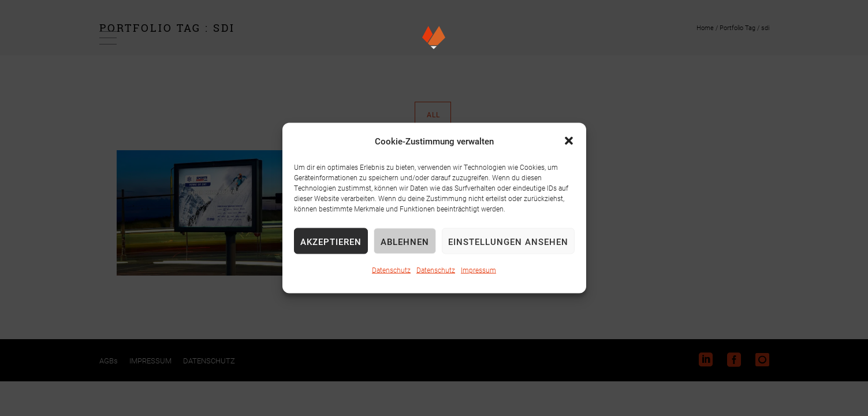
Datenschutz (391, 270)
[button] (569, 141)
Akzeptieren (331, 241)
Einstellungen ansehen (508, 241)
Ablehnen (405, 241)
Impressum (478, 270)
